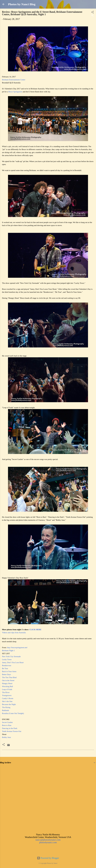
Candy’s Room (8, 698)
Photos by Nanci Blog (22, 4)
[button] (3, 745)
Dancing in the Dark (10, 728)
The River (6, 692)
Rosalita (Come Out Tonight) (13, 713)
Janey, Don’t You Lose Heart (13, 662)
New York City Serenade (11, 656)
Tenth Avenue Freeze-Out (12, 731)
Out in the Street (8, 680)
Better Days (6, 674)
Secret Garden (7, 722)
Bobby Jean (6, 737)
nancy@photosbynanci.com (48, 840)
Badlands (5, 710)
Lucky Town (7, 659)
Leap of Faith (7, 689)
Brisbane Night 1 (8, 651)
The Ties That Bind (9, 677)
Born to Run (7, 725)
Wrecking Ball (7, 686)
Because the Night (9, 704)
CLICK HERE (35, 630)
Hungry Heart (7, 683)
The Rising (6, 707)
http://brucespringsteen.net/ (17, 648)
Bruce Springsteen (15, 92)
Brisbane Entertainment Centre (14, 80)
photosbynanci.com (48, 842)
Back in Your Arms (9, 671)
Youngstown (7, 695)
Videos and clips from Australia (14, 633)
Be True (5, 668)
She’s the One (7, 701)
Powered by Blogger (48, 858)
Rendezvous (7, 665)
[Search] (92, 16)
